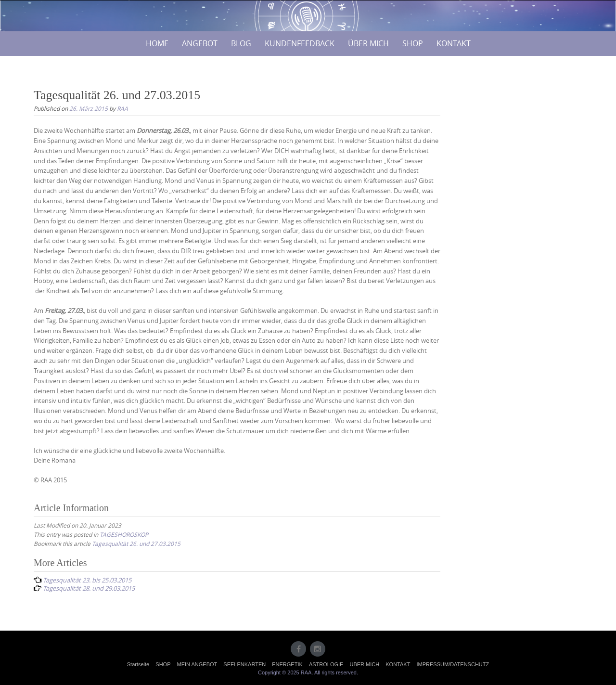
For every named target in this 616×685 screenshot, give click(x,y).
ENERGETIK (287, 664)
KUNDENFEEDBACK (300, 43)
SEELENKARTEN (244, 664)
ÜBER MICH (368, 43)
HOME (157, 43)
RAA (122, 108)
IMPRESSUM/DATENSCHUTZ (453, 664)
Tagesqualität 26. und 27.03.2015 (136, 543)
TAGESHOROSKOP (124, 534)
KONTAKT (454, 43)
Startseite (138, 664)
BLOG (241, 43)
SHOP (413, 43)
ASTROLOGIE (326, 664)
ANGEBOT (200, 43)
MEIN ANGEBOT (197, 664)
